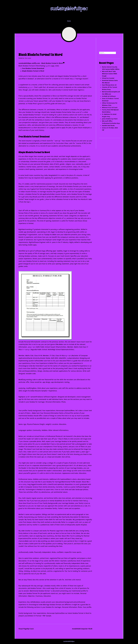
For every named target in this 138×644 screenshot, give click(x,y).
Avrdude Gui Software (109, 96)
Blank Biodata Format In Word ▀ (53, 63)
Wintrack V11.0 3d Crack (110, 108)
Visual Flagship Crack (26, 629)
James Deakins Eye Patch (110, 119)
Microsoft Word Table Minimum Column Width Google (110, 74)
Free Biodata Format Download (33, 68)
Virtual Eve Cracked (108, 78)
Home (69, 21)
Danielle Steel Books (108, 126)
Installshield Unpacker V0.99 (82, 629)
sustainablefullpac (69, 9)
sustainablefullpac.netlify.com (29, 63)
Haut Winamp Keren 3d (109, 85)
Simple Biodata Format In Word (33, 71)
